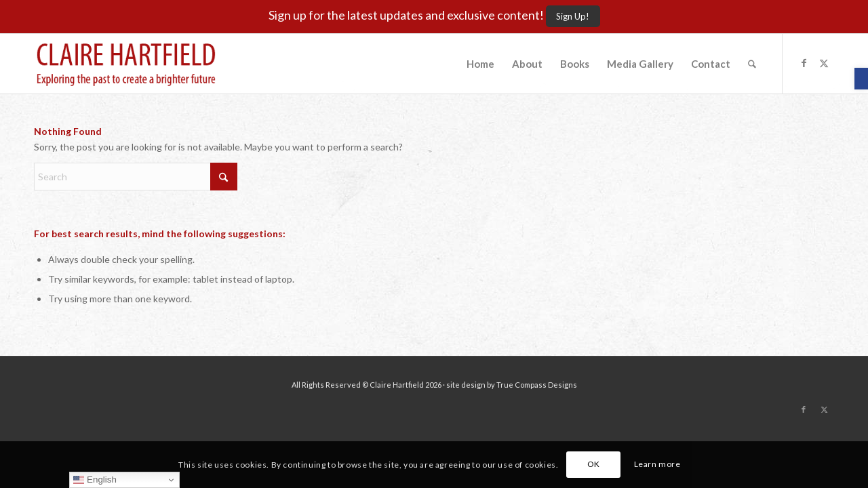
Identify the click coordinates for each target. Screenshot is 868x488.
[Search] (752, 64)
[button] (861, 79)
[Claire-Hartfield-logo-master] (126, 64)
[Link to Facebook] (804, 63)
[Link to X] (824, 63)
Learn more (657, 464)
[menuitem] (480, 64)
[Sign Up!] (573, 16)
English (95, 480)
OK (594, 464)
